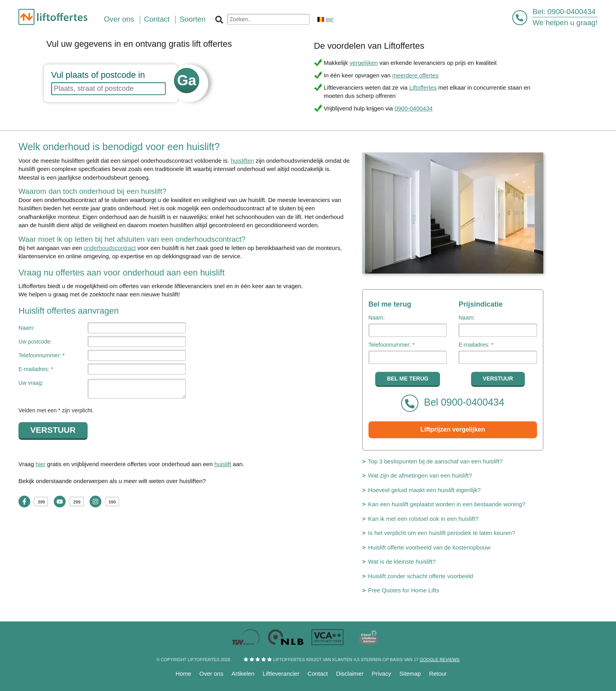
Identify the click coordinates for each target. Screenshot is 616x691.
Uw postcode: (35, 342)
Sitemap (410, 674)
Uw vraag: (31, 383)
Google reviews (439, 660)
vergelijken (364, 63)
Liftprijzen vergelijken (453, 429)
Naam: (27, 328)
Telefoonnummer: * (42, 355)
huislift (223, 464)
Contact (318, 674)
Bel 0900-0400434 (453, 403)
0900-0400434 (572, 12)
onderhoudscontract (110, 248)
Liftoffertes (423, 87)
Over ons (212, 674)
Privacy (381, 674)
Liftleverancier (281, 674)
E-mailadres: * (36, 369)
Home (183, 674)
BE (326, 20)
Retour (438, 674)
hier (41, 464)
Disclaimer (350, 674)
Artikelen (243, 674)
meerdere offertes (415, 75)
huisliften (242, 161)
